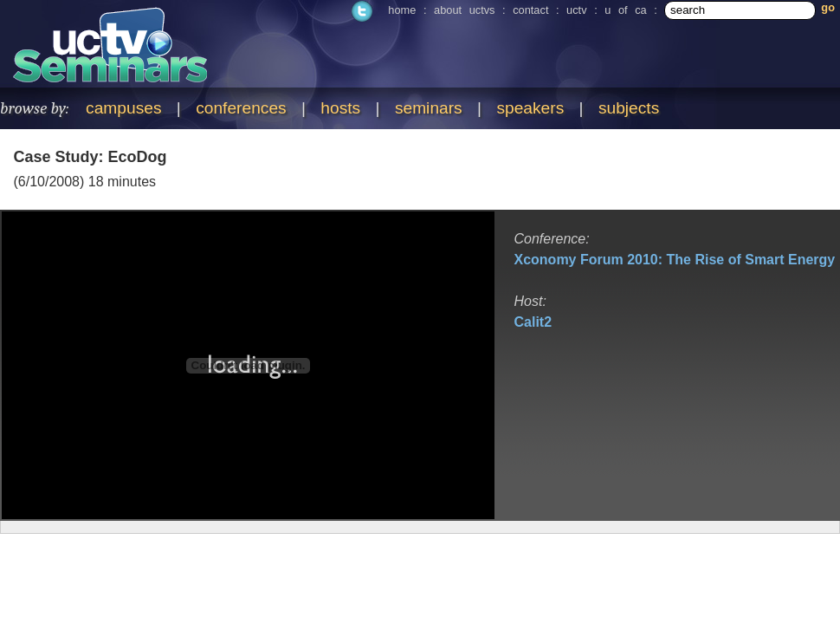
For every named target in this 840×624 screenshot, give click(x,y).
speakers (530, 108)
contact (530, 10)
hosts (340, 108)
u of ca (625, 10)
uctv (576, 10)
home (402, 10)
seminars (429, 108)
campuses (123, 108)
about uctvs (464, 10)
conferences (241, 108)
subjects (629, 108)
